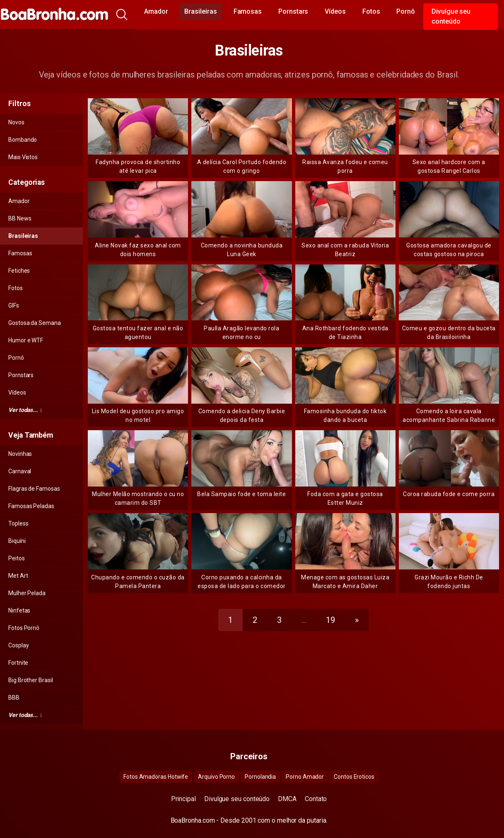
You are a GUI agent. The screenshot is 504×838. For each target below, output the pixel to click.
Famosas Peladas (31, 506)
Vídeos (335, 11)
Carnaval (20, 471)
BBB (14, 698)
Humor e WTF (26, 340)
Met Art (18, 576)
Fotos (371, 11)
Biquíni (17, 541)
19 (330, 620)
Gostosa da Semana (35, 323)
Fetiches (19, 271)
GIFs (14, 305)
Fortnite (18, 663)
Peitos (17, 558)
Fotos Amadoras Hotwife (156, 777)
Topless (18, 523)
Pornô (406, 11)
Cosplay (18, 645)
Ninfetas (19, 610)
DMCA (287, 799)
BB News (20, 218)
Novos (16, 122)
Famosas (248, 11)
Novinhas (20, 454)
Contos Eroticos (354, 777)
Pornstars (293, 11)
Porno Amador (305, 777)
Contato (316, 799)
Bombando (23, 140)
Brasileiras (200, 11)
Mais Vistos (23, 157)
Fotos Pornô (24, 628)
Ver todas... (25, 410)
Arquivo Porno (216, 777)
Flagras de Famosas (34, 489)
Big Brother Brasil (31, 680)
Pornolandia (260, 777)
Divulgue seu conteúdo (451, 16)
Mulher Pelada (27, 593)
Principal (183, 799)
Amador (156, 11)
